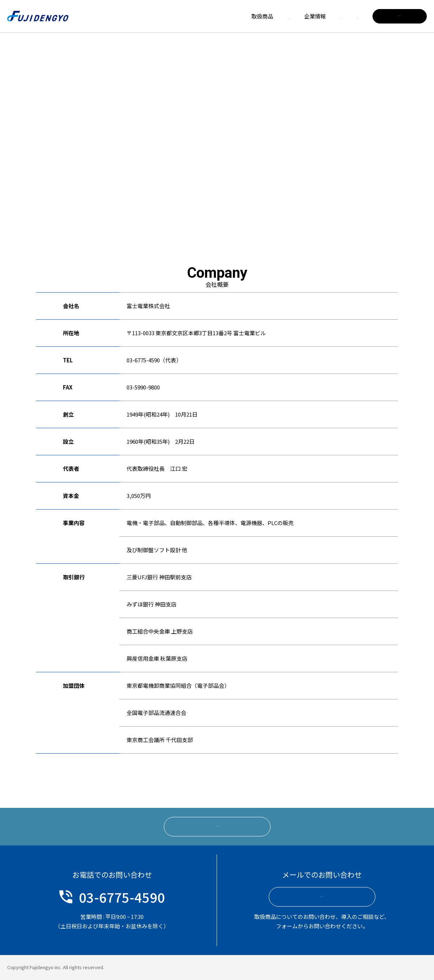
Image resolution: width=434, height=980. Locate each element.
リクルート (308, 16)
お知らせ (347, 16)
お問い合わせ (400, 16)
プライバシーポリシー (403, 967)
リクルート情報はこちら (217, 826)
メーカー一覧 (228, 16)
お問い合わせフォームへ (322, 897)
